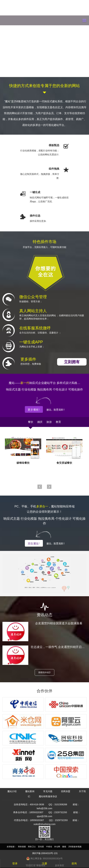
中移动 (49, 847)
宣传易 (41, 847)
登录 (15, 863)
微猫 (64, 847)
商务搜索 (22, 847)
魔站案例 (30, 791)
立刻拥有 (72, 362)
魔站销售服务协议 (48, 796)
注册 (44, 863)
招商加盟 (66, 791)
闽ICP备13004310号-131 (45, 853)
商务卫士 (32, 847)
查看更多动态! (44, 672)
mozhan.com (25, 20)
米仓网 (57, 847)
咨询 (74, 863)
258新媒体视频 (75, 847)
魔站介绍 (12, 791)
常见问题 (48, 791)
